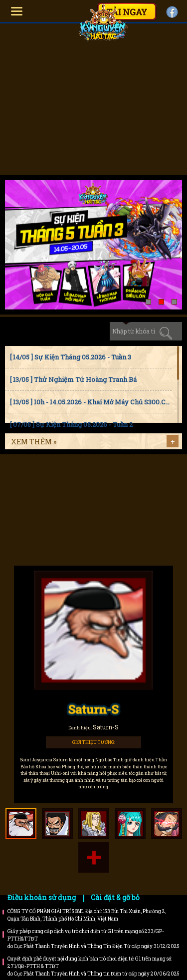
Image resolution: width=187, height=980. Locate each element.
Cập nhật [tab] (92, 331)
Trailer (129, 521)
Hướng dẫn (58, 481)
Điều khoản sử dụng (42, 897)
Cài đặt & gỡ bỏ (115, 897)
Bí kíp (58, 521)
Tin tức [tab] (22, 331)
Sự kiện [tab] (57, 331)
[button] (148, 302)
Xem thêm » (34, 442)
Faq (129, 481)
